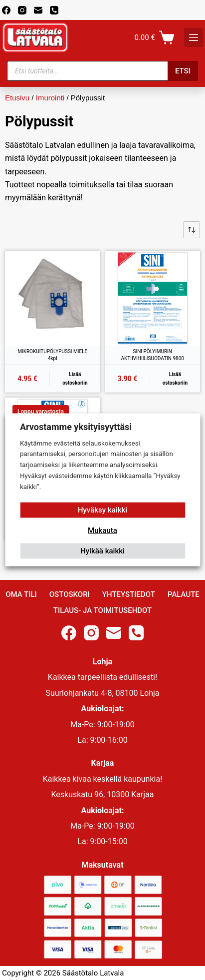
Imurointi (50, 98)
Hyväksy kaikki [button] (102, 510)
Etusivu (17, 98)
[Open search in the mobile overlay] (102, 71)
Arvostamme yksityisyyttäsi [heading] (76, 427)
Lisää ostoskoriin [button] (75, 379)
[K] (194, 37)
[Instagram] (22, 10)
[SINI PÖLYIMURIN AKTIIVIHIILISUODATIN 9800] (153, 298)
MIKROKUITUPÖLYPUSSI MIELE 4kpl (52, 355)
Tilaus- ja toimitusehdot (102, 610)
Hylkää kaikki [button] (102, 551)
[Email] (38, 10)
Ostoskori (70, 594)
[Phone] (54, 10)
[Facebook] (6, 10)
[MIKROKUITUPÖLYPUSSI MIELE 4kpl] (53, 298)
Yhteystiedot (129, 594)
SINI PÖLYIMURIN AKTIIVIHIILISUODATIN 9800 (153, 355)
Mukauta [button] (102, 530)
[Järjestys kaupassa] (192, 230)
